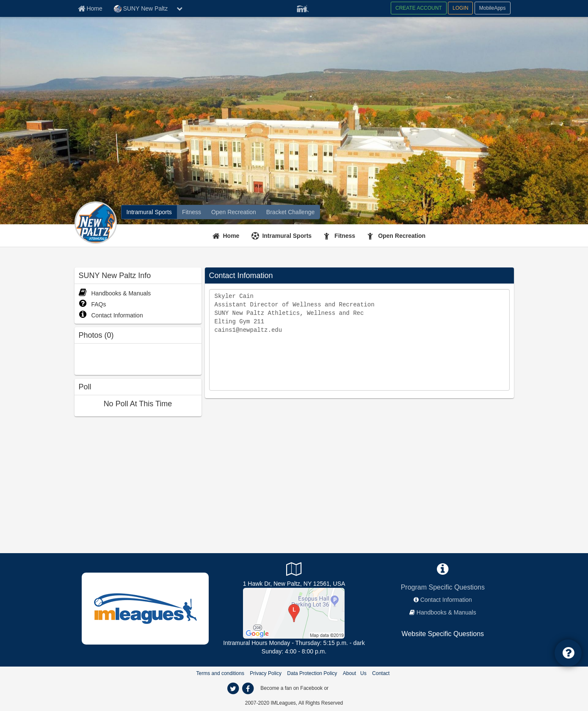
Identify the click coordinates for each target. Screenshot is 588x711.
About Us (355, 673)
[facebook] (248, 689)
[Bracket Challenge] (290, 212)
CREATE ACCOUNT (419, 8)
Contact (381, 673)
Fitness (345, 236)
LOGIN (460, 8)
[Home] (227, 236)
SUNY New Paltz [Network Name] (141, 9)
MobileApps (493, 8)
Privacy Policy (266, 673)
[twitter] (233, 689)
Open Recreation (402, 236)
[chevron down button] (179, 8)
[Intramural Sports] (149, 212)
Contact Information (111, 315)
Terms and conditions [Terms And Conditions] (220, 673)
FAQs (92, 304)
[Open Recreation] (234, 212)
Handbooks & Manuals (115, 293)
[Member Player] (303, 8)
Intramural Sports (287, 236)
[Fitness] (192, 212)
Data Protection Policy (312, 673)
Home (231, 236)
